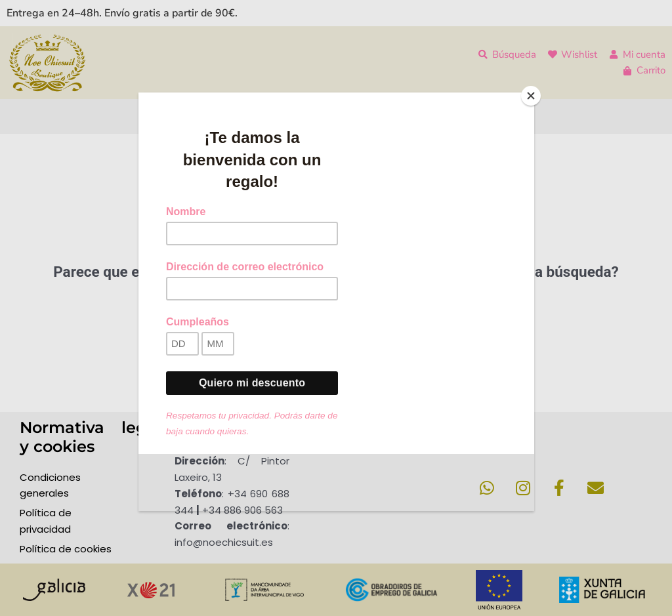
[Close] (531, 96)
